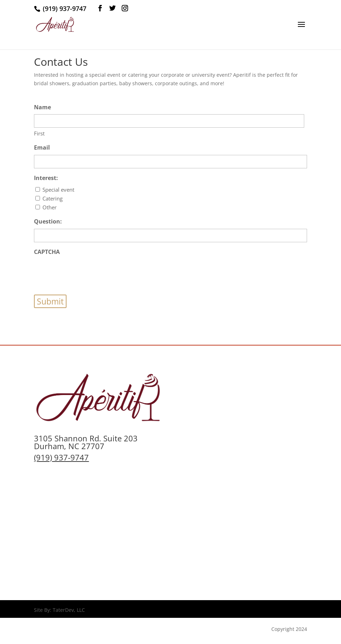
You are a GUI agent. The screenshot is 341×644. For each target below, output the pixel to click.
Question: (48, 221)
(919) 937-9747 (61, 457)
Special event (58, 190)
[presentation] (88, 273)
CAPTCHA (47, 252)
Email (42, 147)
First (39, 133)
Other (50, 207)
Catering (53, 198)
